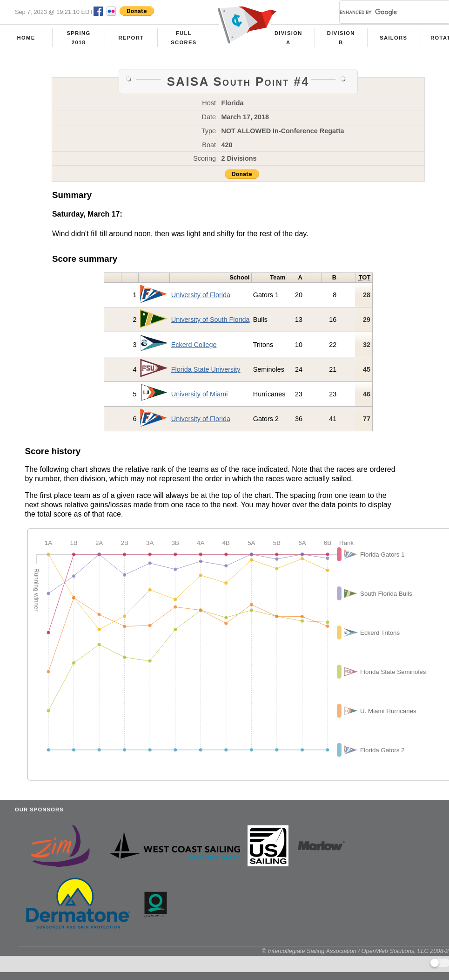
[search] (383, 12)
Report (131, 38)
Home (26, 38)
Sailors (393, 38)
